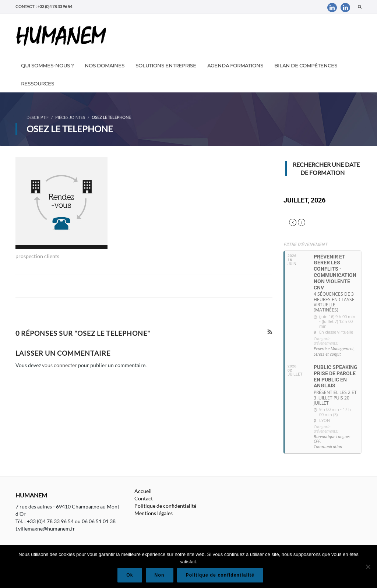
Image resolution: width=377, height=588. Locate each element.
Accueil (143, 491)
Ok (130, 575)
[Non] (368, 567)
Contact (144, 498)
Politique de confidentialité (165, 506)
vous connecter (59, 365)
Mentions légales (154, 513)
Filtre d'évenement (305, 244)
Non (160, 575)
